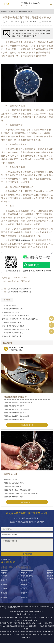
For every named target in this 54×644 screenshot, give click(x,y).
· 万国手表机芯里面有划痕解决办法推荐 (15, 329)
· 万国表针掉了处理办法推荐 (11, 336)
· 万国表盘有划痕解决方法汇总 (12, 309)
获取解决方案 (27, 554)
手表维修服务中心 (27, 576)
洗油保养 (4, 589)
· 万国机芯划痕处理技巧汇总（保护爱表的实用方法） (20, 319)
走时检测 (4, 576)
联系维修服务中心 (27, 425)
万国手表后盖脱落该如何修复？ (15, 413)
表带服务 (4, 597)
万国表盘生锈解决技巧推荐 (13, 497)
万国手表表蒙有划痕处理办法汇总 (19, 292)
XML (52, 608)
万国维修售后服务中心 (17, 12)
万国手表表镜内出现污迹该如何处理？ (17, 416)
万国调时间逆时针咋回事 (12, 486)
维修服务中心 (25, 597)
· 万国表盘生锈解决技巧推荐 (11, 322)
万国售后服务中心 (31, 3)
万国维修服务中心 (23, 240)
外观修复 (4, 593)
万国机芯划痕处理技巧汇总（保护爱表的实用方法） (22, 493)
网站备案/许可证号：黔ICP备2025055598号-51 (27, 612)
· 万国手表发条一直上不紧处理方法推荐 (15, 316)
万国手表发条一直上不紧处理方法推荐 (17, 490)
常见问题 (29, 12)
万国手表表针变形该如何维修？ (15, 420)
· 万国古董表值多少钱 (9, 305)
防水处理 (4, 580)
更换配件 (24, 584)
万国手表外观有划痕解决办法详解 (19, 289)
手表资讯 (24, 593)
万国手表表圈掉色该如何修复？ (15, 406)
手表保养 (24, 580)
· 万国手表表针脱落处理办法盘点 (13, 326)
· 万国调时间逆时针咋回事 (10, 312)
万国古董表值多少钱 (11, 480)
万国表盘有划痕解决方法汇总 (14, 483)
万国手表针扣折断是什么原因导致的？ (17, 409)
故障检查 (4, 584)
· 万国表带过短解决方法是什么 (12, 333)
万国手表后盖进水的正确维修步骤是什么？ (19, 402)
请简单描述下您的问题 (27, 545)
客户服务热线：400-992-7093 (27, 614)
